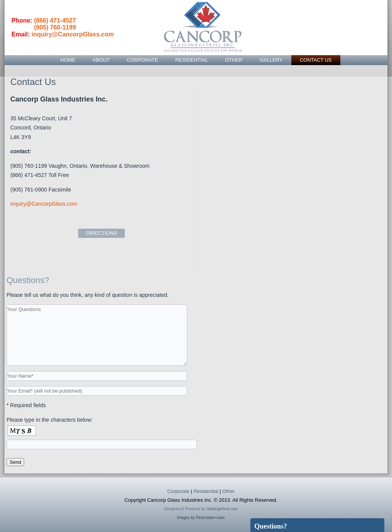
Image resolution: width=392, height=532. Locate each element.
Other (234, 60)
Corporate (142, 60)
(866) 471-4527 (55, 20)
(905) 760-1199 (55, 27)
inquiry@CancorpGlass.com (73, 34)
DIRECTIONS (101, 233)
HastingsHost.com (222, 509)
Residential (192, 60)
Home (68, 60)
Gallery (271, 60)
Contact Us (316, 60)
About (101, 60)
